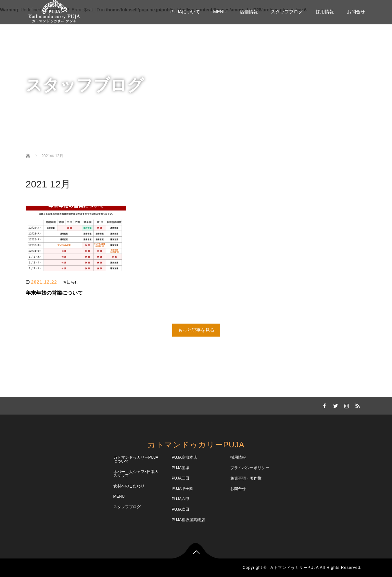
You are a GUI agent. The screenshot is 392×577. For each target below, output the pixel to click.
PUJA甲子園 (183, 489)
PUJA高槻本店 (185, 457)
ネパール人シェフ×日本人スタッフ (136, 474)
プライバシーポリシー (250, 468)
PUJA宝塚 (181, 468)
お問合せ (356, 12)
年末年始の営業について (54, 293)
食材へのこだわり (129, 486)
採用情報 (325, 12)
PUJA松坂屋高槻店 (189, 520)
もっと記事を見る (196, 330)
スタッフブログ (287, 12)
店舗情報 (249, 12)
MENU (220, 12)
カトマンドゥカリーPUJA (196, 445)
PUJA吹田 (181, 509)
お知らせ (70, 282)
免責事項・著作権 (246, 478)
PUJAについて (185, 12)
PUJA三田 (181, 478)
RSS (357, 405)
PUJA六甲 (181, 499)
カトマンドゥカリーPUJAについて (136, 459)
